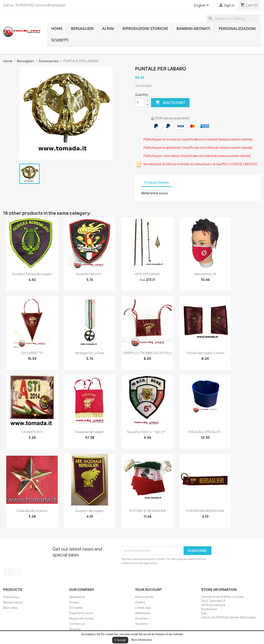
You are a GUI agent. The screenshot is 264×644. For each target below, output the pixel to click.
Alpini (108, 28)
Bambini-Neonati (193, 28)
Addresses (143, 613)
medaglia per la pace (90, 353)
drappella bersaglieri (90, 432)
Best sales (10, 608)
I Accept (120, 640)
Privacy (74, 602)
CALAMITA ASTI (32, 432)
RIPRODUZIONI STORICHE (145, 28)
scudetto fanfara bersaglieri (32, 274)
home (57, 28)
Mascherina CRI (205, 274)
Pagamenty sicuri (81, 613)
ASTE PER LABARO (148, 274)
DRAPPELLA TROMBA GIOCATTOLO (147, 353)
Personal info (144, 597)
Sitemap (75, 629)
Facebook (8, 572)
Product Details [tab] (157, 182)
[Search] (234, 19)
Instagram (17, 572)
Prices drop (11, 597)
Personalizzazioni (237, 28)
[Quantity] (140, 103)
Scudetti (60, 40)
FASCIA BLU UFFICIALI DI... (205, 432)
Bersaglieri (82, 28)
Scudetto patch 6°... (90, 274)
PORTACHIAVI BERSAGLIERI (205, 511)
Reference (150, 193)
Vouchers (142, 618)
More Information (141, 640)
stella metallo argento (32, 511)
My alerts (142, 624)
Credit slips (143, 608)
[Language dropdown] (202, 6)
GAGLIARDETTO (32, 353)
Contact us (77, 624)
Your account (148, 590)
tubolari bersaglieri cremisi (205, 353)
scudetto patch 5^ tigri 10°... (147, 432)
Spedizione (77, 597)
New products (13, 602)
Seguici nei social (81, 618)
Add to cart (170, 103)
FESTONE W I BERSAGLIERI (148, 511)
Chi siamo (76, 608)
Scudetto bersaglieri (90, 511)
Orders (140, 602)
